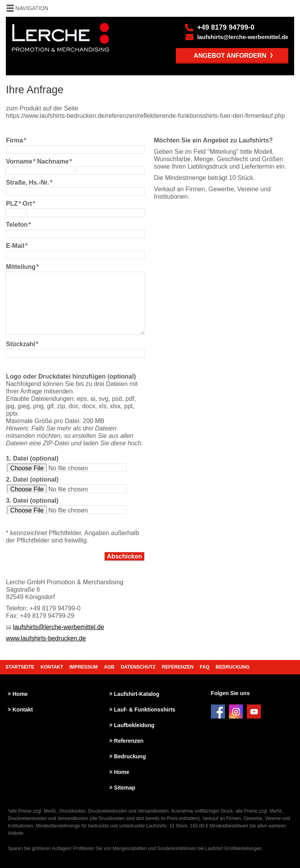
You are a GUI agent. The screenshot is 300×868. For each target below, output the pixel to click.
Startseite (20, 667)
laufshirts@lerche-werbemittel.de (243, 37)
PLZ (13, 204)
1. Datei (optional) (32, 458)
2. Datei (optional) (32, 479)
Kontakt (52, 667)
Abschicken (125, 556)
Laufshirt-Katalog (137, 694)
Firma (16, 140)
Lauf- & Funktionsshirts (145, 710)
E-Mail (17, 246)
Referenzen (178, 667)
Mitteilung (22, 267)
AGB (109, 667)
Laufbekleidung (134, 725)
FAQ (204, 667)
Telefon (18, 225)
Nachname (54, 161)
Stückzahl (22, 344)
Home (20, 694)
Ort (29, 204)
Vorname (21, 161)
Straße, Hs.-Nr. (29, 182)
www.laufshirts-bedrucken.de (46, 638)
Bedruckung (233, 667)
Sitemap (125, 788)
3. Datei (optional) (32, 501)
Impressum (84, 667)
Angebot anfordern (230, 56)
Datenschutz (138, 667)
